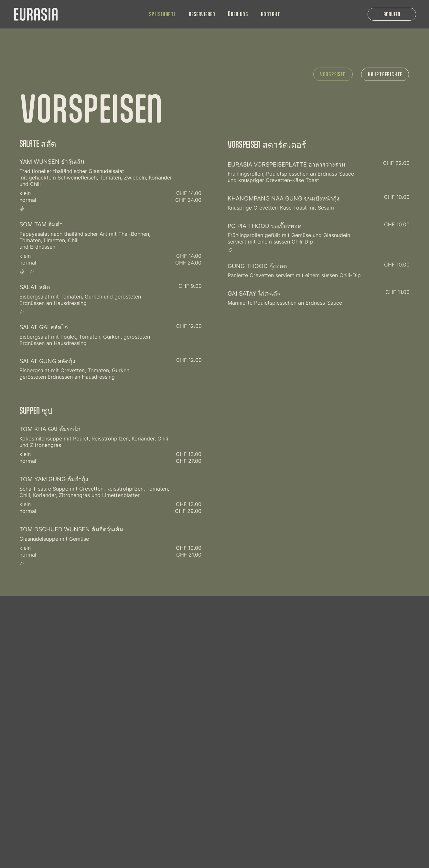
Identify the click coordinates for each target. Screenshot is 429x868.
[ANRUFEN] (392, 14)
